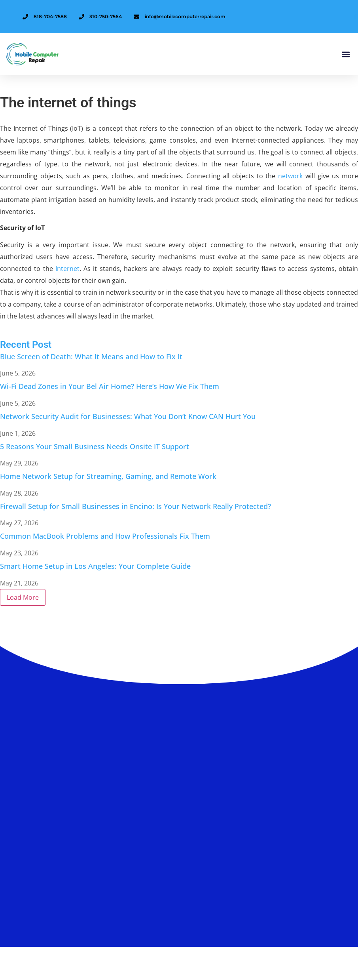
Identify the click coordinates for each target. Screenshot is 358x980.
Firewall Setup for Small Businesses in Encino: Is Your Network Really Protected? (135, 506)
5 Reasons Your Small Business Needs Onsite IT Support (95, 446)
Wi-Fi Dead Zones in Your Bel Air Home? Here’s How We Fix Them (110, 386)
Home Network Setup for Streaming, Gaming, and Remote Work (108, 476)
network (290, 176)
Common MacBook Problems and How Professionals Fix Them (105, 536)
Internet (67, 269)
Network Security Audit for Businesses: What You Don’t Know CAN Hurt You (128, 416)
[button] (346, 54)
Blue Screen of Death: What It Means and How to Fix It (91, 357)
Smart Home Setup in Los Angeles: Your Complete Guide (95, 566)
